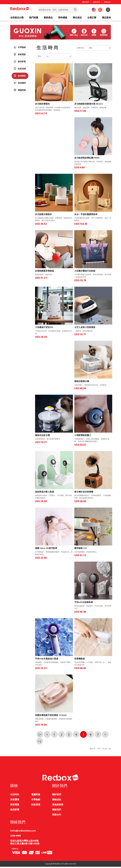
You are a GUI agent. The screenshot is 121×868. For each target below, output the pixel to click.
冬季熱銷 (20, 48)
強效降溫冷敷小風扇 (45, 493)
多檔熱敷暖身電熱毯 (45, 272)
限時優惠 (63, 18)
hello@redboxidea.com (23, 832)
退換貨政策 (58, 806)
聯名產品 (77, 18)
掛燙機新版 (80, 660)
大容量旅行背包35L (44, 328)
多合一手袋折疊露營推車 (86, 215)
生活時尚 (20, 77)
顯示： (41, 57)
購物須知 (57, 801)
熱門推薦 (34, 18)
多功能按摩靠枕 (42, 105)
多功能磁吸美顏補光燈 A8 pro (89, 105)
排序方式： (81, 49)
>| (40, 742)
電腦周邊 (20, 91)
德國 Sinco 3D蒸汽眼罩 (46, 549)
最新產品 (48, 18)
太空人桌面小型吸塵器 (85, 328)
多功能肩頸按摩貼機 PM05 (87, 159)
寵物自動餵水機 (82, 382)
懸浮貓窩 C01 (81, 549)
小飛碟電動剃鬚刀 (83, 436)
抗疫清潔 (20, 70)
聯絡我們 (97, 2)
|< (40, 736)
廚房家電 (20, 63)
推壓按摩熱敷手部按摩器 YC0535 (51, 716)
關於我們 (86, 2)
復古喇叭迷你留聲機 (84, 493)
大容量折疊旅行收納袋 (85, 272)
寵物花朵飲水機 (42, 436)
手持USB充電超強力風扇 (47, 660)
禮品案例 (106, 18)
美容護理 (20, 84)
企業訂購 (92, 18)
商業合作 (107, 2)
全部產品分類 (17, 18)
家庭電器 (20, 56)
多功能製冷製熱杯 (43, 215)
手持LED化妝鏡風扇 (84, 603)
